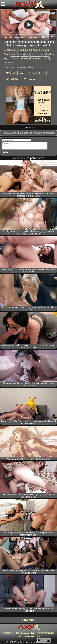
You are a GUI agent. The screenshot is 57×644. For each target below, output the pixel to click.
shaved (25, 58)
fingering (9, 63)
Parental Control (32, 636)
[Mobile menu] (3, 4)
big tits (20, 54)
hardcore (51, 54)
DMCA (20, 636)
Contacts (7, 633)
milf (33, 54)
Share (14, 79)
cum (28, 54)
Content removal (45, 633)
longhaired (36, 58)
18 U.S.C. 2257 (28, 633)
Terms (16, 633)
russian (41, 54)
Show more (28, 620)
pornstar (15, 58)
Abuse (32, 79)
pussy (46, 58)
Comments (39, 73)
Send (6, 152)
